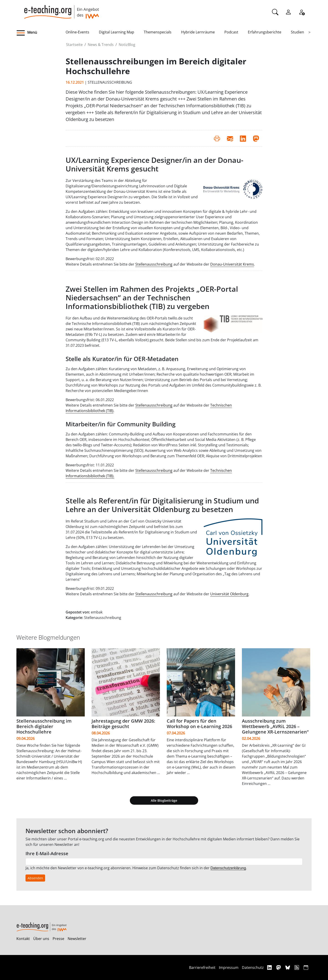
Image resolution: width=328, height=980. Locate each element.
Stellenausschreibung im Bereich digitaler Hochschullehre (44, 726)
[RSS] (297, 967)
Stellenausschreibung (154, 264)
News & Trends (101, 45)
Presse (58, 939)
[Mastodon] (279, 967)
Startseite (74, 45)
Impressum (229, 967)
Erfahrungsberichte (265, 32)
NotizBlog (127, 45)
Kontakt (23, 939)
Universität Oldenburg (229, 594)
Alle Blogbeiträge (164, 800)
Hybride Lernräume (198, 32)
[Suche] (275, 12)
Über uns (41, 939)
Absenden (35, 878)
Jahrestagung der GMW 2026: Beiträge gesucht (123, 724)
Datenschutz (253, 967)
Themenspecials (158, 32)
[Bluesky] (288, 967)
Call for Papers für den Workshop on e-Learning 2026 (199, 724)
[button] (41, 33)
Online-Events (77, 32)
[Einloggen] (288, 12)
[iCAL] (306, 967)
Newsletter (77, 939)
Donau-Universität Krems (232, 264)
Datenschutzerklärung (228, 868)
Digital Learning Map (117, 32)
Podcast (231, 32)
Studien (297, 32)
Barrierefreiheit (202, 967)
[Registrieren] (302, 12)
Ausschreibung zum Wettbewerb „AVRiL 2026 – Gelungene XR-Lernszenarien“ (275, 726)
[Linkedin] (270, 967)
